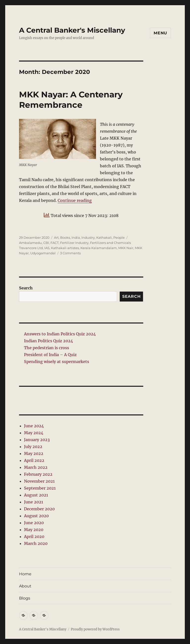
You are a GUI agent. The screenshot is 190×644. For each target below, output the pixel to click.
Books (65, 237)
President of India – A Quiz (50, 355)
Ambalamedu (30, 243)
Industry (88, 237)
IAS (47, 248)
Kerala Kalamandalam (99, 248)
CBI (46, 243)
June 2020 (34, 523)
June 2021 (34, 502)
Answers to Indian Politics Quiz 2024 (60, 334)
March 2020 (36, 543)
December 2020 (39, 509)
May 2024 (34, 433)
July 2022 (33, 447)
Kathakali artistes (65, 248)
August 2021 (36, 495)
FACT (55, 243)
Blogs (25, 598)
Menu (160, 33)
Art (56, 237)
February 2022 (38, 474)
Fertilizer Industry (74, 243)
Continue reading (75, 200)
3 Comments (70, 253)
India (76, 237)
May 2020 (34, 530)
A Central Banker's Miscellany (72, 30)
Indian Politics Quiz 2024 (48, 341)
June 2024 (34, 426)
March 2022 (36, 467)
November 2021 (39, 481)
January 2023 (37, 440)
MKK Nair (126, 248)
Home (25, 574)
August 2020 (36, 516)
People (119, 237)
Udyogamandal (43, 253)
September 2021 (40, 488)
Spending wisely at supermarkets (57, 362)
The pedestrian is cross (47, 348)
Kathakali (104, 237)
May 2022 (34, 453)
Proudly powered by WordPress (95, 629)
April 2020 (34, 537)
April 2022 (34, 460)
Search (26, 288)
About (25, 586)
